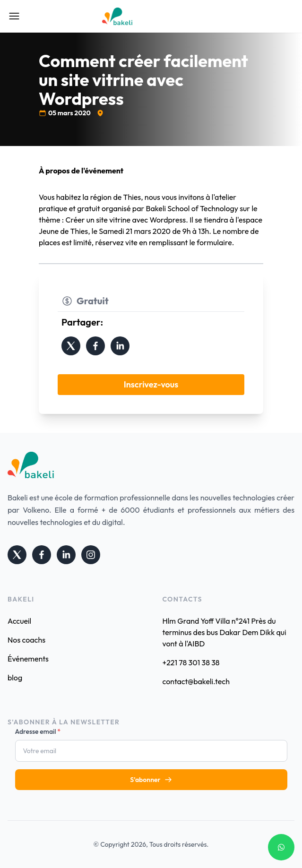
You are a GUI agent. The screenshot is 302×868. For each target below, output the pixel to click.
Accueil (19, 621)
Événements (28, 659)
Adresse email (38, 731)
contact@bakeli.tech (196, 681)
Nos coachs (26, 640)
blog (15, 678)
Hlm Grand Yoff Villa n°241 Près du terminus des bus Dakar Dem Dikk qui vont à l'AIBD (224, 632)
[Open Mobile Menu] (14, 16)
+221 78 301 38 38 (191, 662)
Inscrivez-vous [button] (151, 384)
